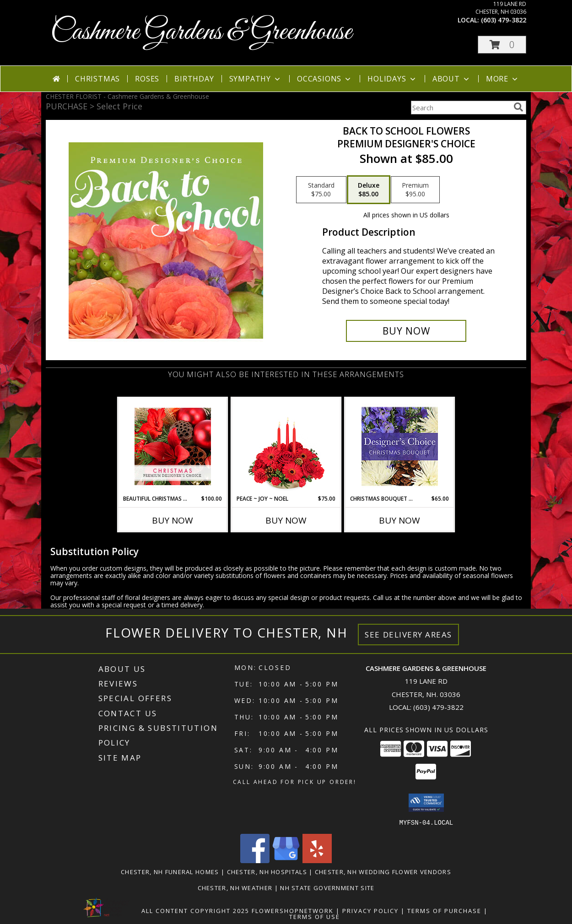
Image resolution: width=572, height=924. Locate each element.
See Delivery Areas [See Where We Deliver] (408, 635)
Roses (147, 79)
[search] (518, 107)
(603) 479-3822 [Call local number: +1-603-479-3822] (504, 20)
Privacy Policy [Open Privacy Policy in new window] (370, 910)
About (452, 79)
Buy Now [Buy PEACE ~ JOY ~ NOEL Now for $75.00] (286, 520)
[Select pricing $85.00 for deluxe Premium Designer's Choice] (369, 190)
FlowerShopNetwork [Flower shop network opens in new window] (293, 910)
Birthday (194, 79)
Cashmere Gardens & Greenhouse (201, 32)
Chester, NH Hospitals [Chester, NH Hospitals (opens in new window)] (267, 871)
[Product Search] (460, 108)
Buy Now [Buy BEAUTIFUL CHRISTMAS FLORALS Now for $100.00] (173, 520)
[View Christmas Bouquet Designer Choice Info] (400, 446)
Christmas (97, 79)
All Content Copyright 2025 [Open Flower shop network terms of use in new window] (195, 910)
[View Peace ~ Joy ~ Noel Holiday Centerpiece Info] (286, 446)
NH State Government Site (327, 887)
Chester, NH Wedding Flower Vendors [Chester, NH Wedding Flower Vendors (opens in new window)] (383, 871)
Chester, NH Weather (235, 887)
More (503, 79)
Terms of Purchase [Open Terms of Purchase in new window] (444, 910)
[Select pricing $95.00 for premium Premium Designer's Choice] (415, 190)
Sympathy (256, 79)
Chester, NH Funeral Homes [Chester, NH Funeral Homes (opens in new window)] (170, 871)
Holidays (392, 79)
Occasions (325, 79)
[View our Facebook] (255, 860)
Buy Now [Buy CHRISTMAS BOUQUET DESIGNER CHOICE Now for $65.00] (399, 520)
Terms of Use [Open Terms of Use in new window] (315, 916)
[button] (502, 45)
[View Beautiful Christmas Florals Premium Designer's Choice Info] (173, 446)
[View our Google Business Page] (286, 860)
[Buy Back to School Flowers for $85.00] (406, 331)
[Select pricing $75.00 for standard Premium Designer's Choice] (321, 190)
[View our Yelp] (317, 860)
